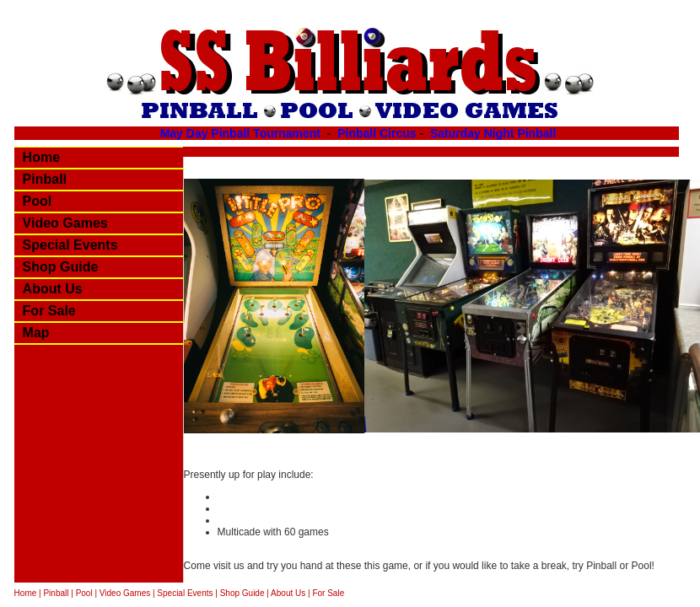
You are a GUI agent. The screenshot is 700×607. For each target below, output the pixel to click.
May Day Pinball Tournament (242, 133)
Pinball (45, 179)
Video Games (65, 223)
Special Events (70, 245)
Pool (38, 201)
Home (41, 157)
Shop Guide (61, 267)
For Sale (49, 311)
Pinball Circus (377, 133)
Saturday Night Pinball (493, 133)
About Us (53, 289)
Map (36, 333)
